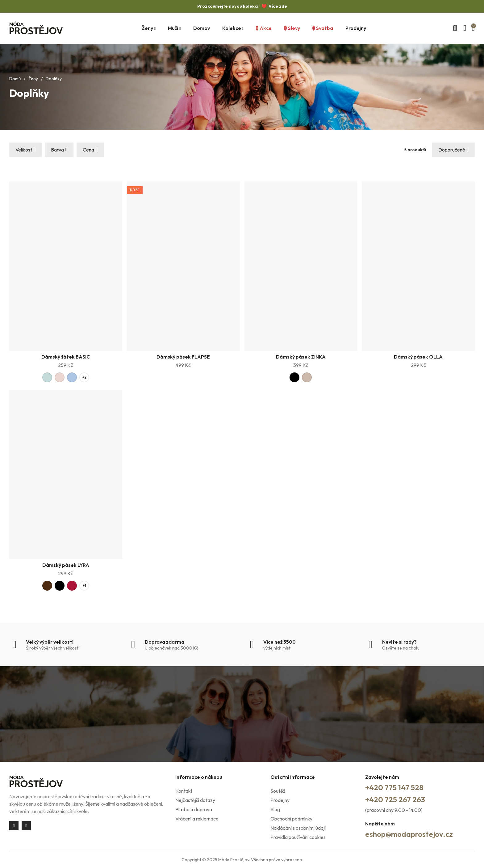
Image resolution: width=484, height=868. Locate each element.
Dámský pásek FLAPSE (183, 357)
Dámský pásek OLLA (418, 357)
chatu (414, 648)
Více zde (278, 6)
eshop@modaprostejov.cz (409, 834)
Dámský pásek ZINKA (301, 357)
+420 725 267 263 (395, 799)
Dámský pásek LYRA (66, 565)
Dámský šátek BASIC (66, 357)
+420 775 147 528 (394, 787)
